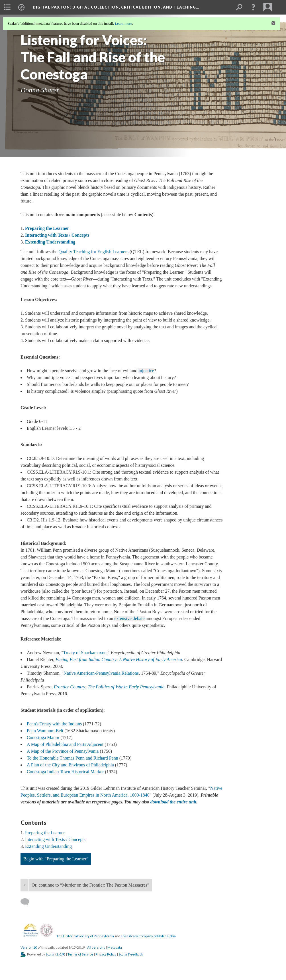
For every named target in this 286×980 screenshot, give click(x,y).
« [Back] (24, 885)
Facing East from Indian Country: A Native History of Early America (119, 659)
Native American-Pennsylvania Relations (101, 673)
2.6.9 (60, 954)
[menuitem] (7, 7)
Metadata (115, 947)
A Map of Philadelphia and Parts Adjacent (65, 744)
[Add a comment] (27, 902)
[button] (253, 7)
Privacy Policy (106, 954)
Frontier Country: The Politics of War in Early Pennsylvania (109, 687)
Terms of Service (80, 954)
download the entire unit (173, 802)
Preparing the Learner (47, 228)
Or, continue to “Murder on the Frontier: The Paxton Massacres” (90, 885)
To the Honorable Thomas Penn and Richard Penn (72, 758)
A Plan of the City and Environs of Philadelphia (70, 765)
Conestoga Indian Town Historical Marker (65, 772)
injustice (146, 371)
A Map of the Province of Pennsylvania (63, 751)
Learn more (123, 23)
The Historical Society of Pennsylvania (85, 936)
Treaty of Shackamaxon (85, 653)
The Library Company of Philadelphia (148, 936)
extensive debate (129, 618)
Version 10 (29, 947)
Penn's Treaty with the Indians (54, 724)
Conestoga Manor (43, 737)
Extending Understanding (50, 242)
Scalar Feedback (131, 954)
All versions (96, 947)
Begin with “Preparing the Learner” (56, 859)
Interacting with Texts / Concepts (57, 235)
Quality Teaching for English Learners (93, 252)
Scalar (50, 954)
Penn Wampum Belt (45, 731)
